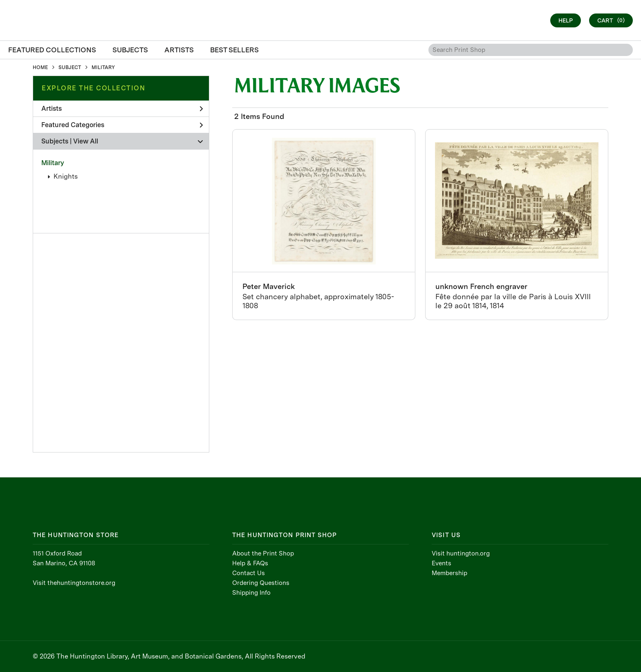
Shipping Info (251, 593)
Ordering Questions (261, 583)
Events (442, 563)
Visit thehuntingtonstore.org (74, 583)
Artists (122, 109)
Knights (66, 176)
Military (53, 163)
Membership (449, 573)
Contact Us (249, 573)
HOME (40, 67)
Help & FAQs (250, 563)
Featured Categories (122, 125)
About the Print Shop (263, 553)
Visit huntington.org (461, 553)
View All (86, 141)
